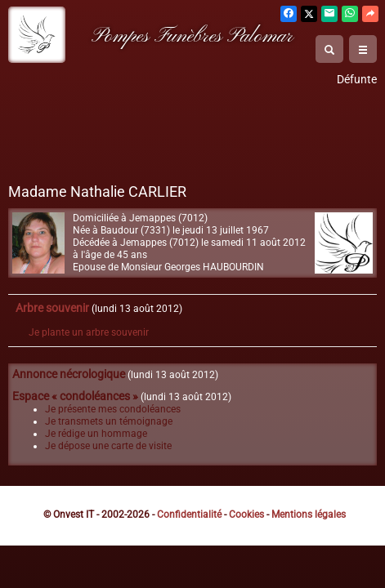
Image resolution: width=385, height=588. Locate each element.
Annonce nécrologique (69, 374)
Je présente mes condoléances (113, 409)
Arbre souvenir (52, 308)
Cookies (246, 514)
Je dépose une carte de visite (108, 446)
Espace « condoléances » (75, 396)
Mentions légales (309, 514)
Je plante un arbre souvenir (89, 332)
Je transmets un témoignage (109, 421)
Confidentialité (189, 514)
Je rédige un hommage (96, 434)
